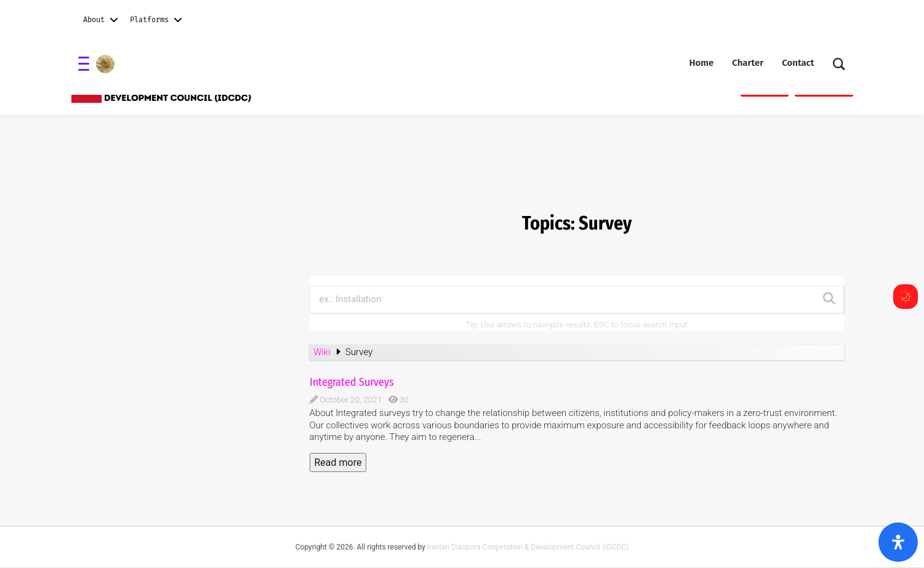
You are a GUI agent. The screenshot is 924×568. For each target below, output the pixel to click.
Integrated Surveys (352, 382)
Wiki (323, 352)
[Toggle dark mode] (906, 297)
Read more (338, 462)
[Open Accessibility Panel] (898, 542)
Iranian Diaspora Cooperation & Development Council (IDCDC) (528, 547)
